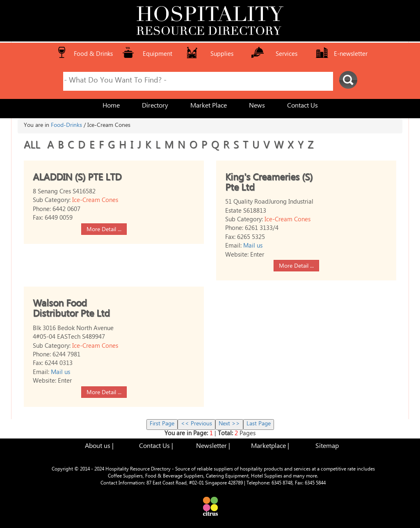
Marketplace (268, 447)
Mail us (253, 247)
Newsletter (211, 447)
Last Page (259, 424)
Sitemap (327, 447)
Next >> (229, 424)
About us (98, 447)
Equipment (157, 55)
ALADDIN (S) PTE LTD (77, 179)
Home (111, 107)
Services (286, 55)
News (257, 107)
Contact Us (302, 107)
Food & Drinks (93, 55)
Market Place (209, 107)
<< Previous (196, 424)
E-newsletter (351, 55)
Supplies (222, 55)
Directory (155, 107)
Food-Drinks (66, 126)
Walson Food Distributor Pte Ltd (71, 310)
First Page (162, 424)
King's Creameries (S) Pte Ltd (269, 184)
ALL (33, 147)
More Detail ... (104, 230)
